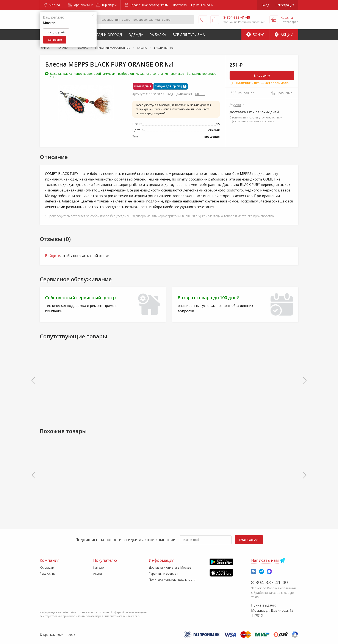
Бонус (255, 35)
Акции (284, 35)
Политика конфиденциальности (172, 579)
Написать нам (265, 560)
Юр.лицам (106, 5)
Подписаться (249, 540)
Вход (265, 5)
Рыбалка (158, 35)
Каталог (99, 567)
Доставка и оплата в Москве (170, 567)
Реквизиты (48, 573)
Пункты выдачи (202, 5)
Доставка (180, 5)
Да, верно (55, 40)
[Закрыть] (93, 16)
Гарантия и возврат (163, 573)
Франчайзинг (80, 5)
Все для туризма (189, 35)
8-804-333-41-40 (270, 582)
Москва (52, 5)
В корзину (262, 75)
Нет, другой (56, 32)
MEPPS (200, 94)
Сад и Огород (109, 35)
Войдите (52, 256)
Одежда (136, 35)
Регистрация (285, 5)
